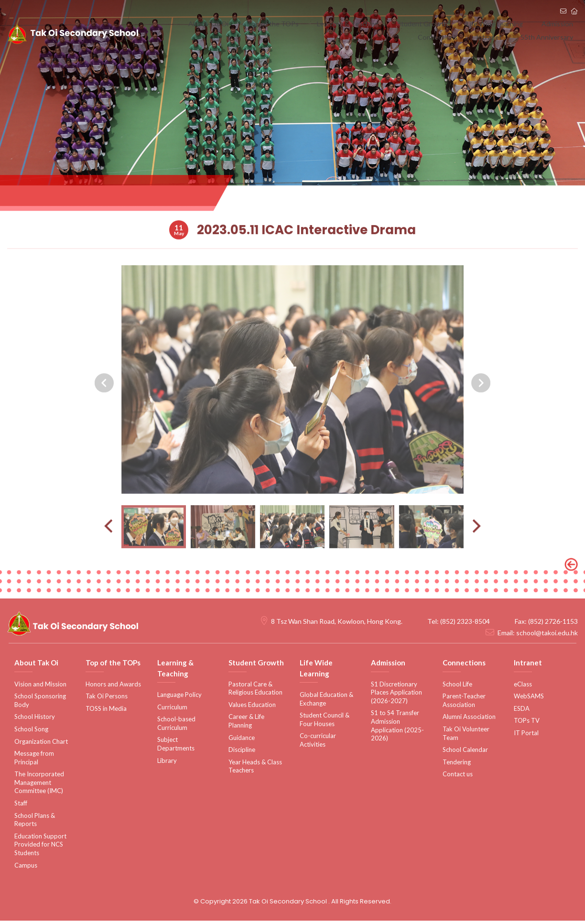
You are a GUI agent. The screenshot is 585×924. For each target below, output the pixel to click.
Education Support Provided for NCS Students (40, 848)
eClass (523, 687)
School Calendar (465, 753)
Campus (26, 869)
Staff (21, 806)
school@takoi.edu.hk (547, 636)
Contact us (458, 777)
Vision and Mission (40, 687)
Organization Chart (41, 744)
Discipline (242, 753)
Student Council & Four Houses (325, 723)
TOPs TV (527, 724)
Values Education (252, 708)
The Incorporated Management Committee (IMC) (39, 786)
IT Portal (526, 736)
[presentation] (104, 412)
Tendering (457, 765)
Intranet (501, 43)
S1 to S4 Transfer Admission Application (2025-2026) (397, 729)
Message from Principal (34, 761)
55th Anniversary (550, 43)
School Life (457, 687)
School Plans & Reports (35, 823)
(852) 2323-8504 (465, 625)
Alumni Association (469, 720)
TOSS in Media (106, 712)
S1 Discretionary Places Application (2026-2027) (396, 695)
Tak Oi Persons (107, 699)
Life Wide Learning (458, 23)
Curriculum (172, 710)
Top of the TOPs (261, 23)
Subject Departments (176, 747)
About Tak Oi (206, 23)
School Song (31, 732)
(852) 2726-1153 (553, 625)
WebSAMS (529, 699)
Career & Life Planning (246, 724)
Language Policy (179, 698)
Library (167, 764)
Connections (558, 23)
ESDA (522, 712)
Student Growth (394, 23)
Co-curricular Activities (318, 743)
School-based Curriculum (176, 727)
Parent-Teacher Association (464, 704)
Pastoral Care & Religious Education (255, 691)
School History (35, 720)
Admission (513, 23)
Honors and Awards (113, 687)
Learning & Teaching (328, 23)
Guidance (242, 740)
